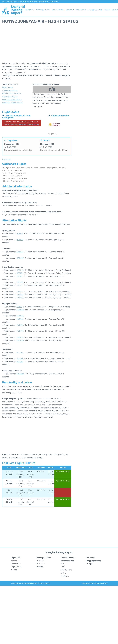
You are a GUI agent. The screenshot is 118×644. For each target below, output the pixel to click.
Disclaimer (34, 583)
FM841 (19, 307)
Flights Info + (30, 10)
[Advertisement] (59, 44)
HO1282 (20, 352)
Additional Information (12, 93)
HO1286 (20, 359)
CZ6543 (20, 294)
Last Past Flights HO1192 (13, 103)
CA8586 (20, 258)
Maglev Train (66, 570)
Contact (41, 583)
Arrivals (14, 561)
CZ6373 (20, 285)
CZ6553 (20, 297)
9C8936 (20, 240)
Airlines (14, 570)
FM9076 (20, 331)
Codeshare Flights (10, 90)
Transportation (67, 561)
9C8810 (20, 233)
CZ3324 (20, 270)
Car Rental (70, 10)
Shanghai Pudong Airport (18, 10)
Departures (16, 564)
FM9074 (20, 325)
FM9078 (20, 337)
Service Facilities (58, 10)
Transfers (65, 576)
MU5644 (20, 374)
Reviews (115, 10)
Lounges (107, 10)
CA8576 (20, 252)
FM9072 (20, 319)
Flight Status (8, 87)
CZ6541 (20, 291)
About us (47, 583)
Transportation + (82, 10)
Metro (63, 573)
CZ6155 (20, 282)
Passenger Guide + (43, 10)
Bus (62, 564)
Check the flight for (22, 124)
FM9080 (20, 340)
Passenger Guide (43, 558)
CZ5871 (20, 273)
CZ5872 (20, 276)
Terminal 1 (40, 561)
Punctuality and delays (12, 99)
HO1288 (20, 362)
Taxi (63, 567)
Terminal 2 (40, 564)
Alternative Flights (10, 96)
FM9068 (20, 310)
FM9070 (20, 316)
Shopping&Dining (96, 10)
